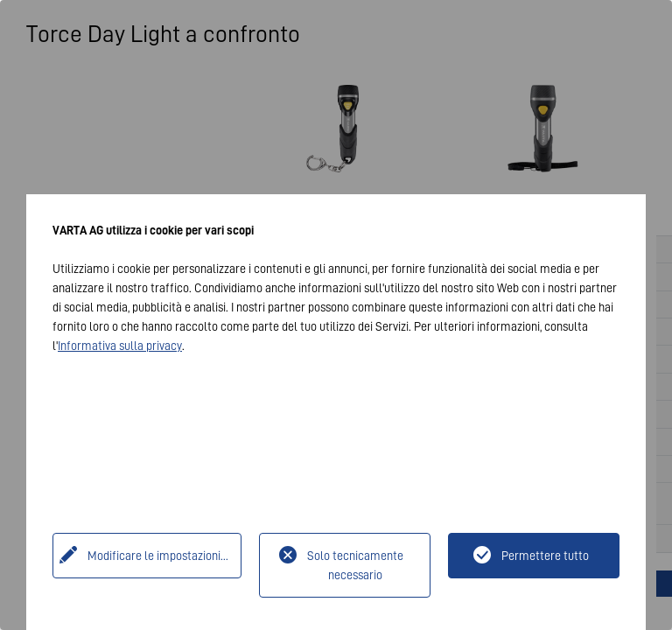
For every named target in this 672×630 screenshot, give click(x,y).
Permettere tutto (545, 556)
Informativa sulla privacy (120, 346)
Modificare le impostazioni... (158, 556)
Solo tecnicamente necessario (355, 565)
